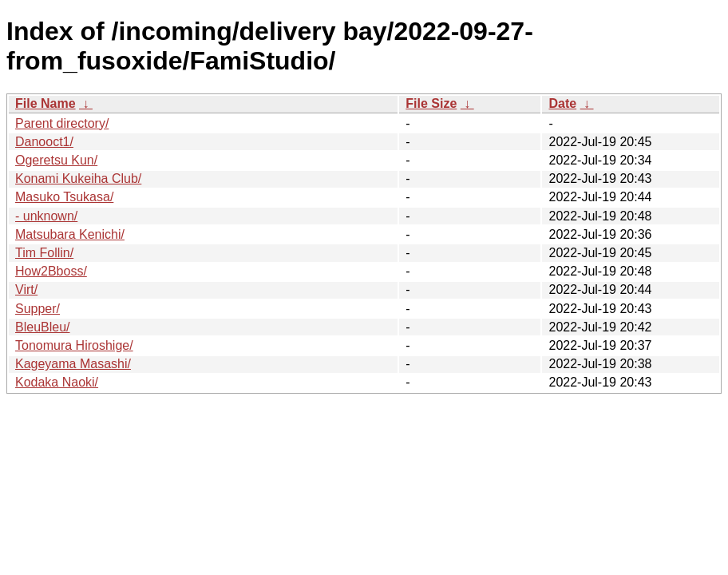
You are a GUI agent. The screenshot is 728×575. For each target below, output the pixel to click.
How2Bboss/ (51, 271)
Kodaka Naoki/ (57, 382)
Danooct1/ (44, 142)
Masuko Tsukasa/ (64, 197)
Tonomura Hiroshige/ (74, 345)
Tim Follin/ (44, 253)
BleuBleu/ (43, 327)
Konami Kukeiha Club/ (78, 178)
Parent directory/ (62, 123)
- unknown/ (46, 216)
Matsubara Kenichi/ (70, 234)
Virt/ (26, 289)
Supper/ (38, 309)
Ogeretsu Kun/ (56, 160)
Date (562, 103)
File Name (45, 103)
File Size (431, 103)
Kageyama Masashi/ (73, 364)
